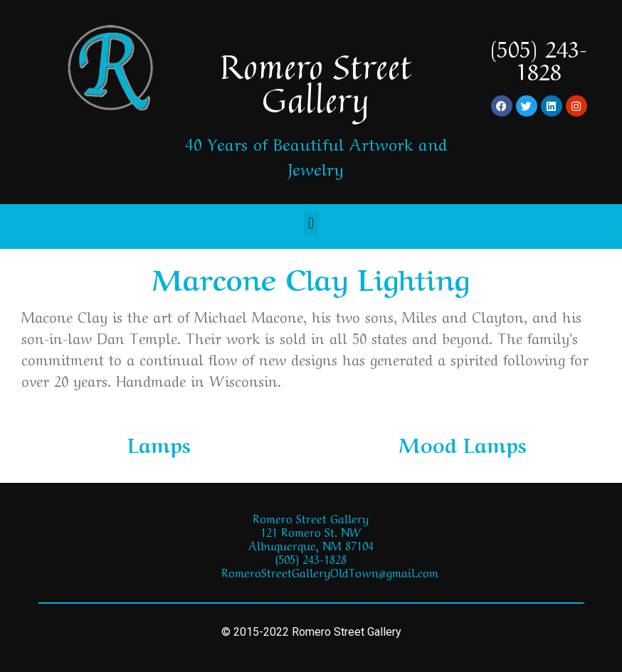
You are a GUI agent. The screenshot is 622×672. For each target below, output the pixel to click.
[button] (311, 223)
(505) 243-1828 (539, 58)
